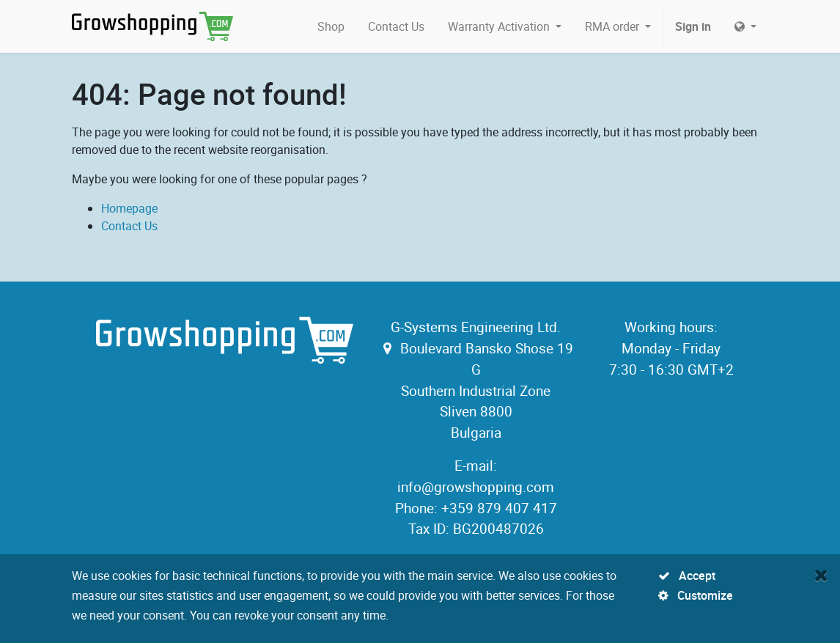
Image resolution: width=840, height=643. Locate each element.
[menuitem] (331, 26)
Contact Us (129, 226)
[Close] (821, 575)
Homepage (129, 208)
